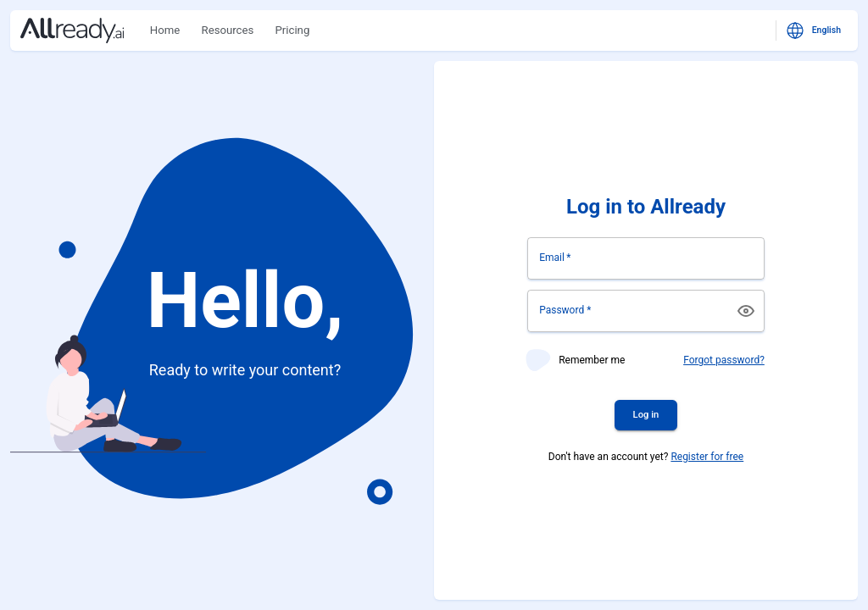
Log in (646, 415)
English (815, 30)
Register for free (707, 457)
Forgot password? (724, 360)
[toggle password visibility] (746, 311)
